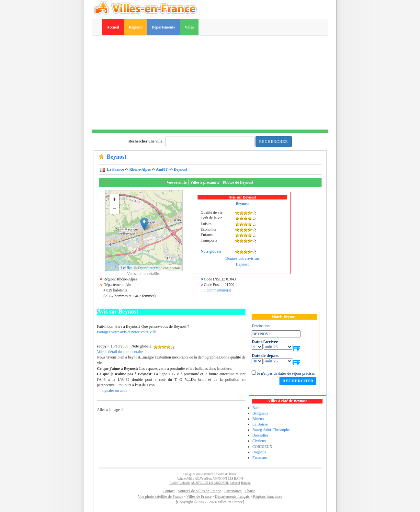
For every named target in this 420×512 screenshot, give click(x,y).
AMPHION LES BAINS (228, 478)
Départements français (232, 496)
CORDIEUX (262, 447)
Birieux (258, 419)
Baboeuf (235, 483)
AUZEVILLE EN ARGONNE (210, 483)
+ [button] (114, 199)
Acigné (181, 478)
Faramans (260, 458)
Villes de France (199, 496)
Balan (257, 408)
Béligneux (260, 413)
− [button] (114, 209)
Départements (163, 27)
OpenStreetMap (150, 268)
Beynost (181, 169)
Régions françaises (267, 496)
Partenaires (233, 491)
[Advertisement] (210, 84)
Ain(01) (162, 169)
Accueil (113, 27)
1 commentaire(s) (218, 290)
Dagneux (259, 452)
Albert (208, 478)
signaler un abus (115, 391)
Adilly (190, 478)
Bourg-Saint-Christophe (271, 430)
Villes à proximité (205, 182)
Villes (189, 27)
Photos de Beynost (238, 182)
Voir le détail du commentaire (120, 352)
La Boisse (260, 424)
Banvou (246, 483)
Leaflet (126, 268)
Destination (261, 326)
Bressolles (260, 435)
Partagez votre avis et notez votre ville (127, 332)
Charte (250, 491)
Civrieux (259, 441)
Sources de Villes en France (199, 491)
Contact (169, 491)
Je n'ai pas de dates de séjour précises (286, 373)
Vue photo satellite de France (161, 496)
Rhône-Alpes (140, 169)
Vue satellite (176, 182)
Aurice (174, 483)
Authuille (184, 483)
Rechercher (273, 142)
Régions (136, 27)
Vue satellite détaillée (144, 274)
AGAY (199, 478)
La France (115, 169)
